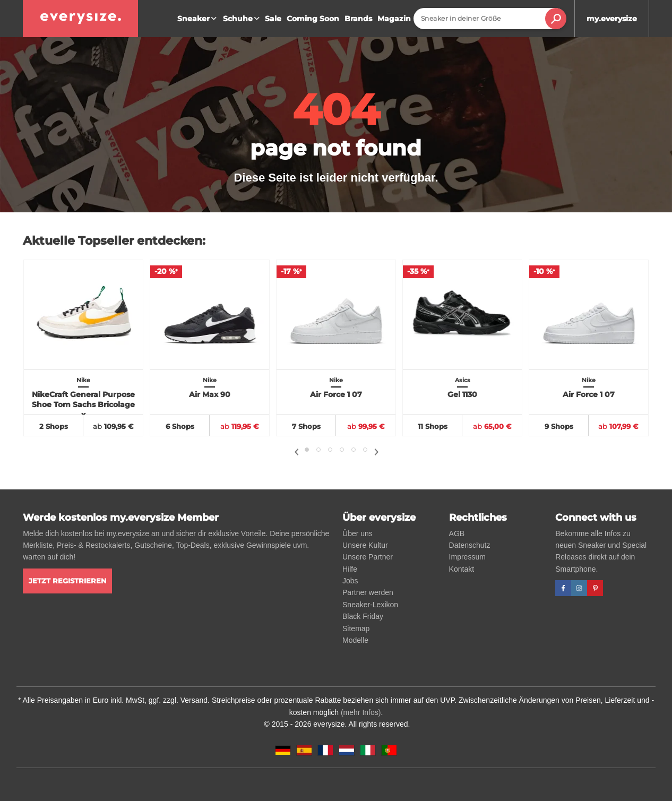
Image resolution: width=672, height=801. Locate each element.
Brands (358, 19)
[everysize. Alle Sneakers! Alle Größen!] (80, 19)
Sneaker (198, 19)
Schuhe (243, 19)
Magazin (394, 19)
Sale (273, 19)
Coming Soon (313, 19)
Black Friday (363, 616)
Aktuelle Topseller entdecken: (114, 241)
